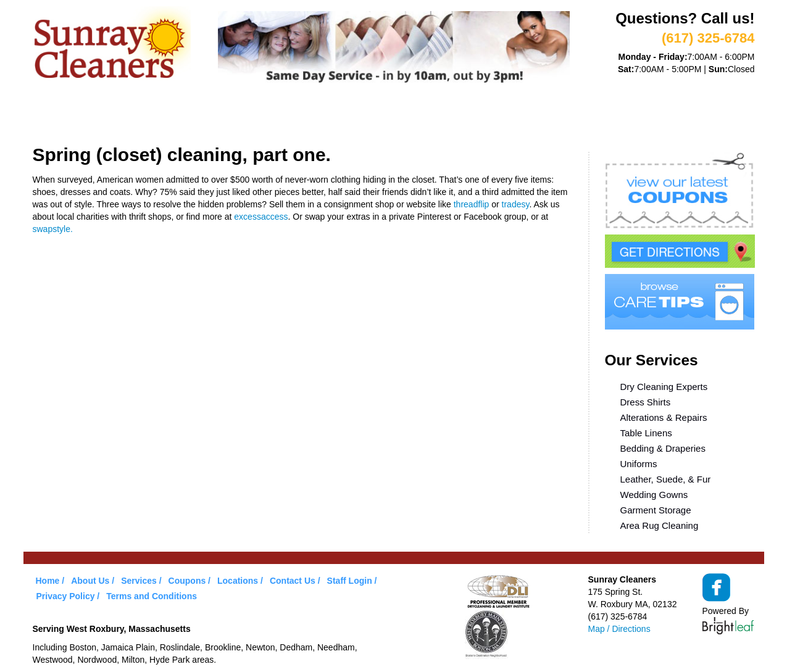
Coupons (334, 116)
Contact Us (293, 581)
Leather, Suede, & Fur (666, 479)
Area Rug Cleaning (660, 525)
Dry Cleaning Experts (664, 387)
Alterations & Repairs (664, 417)
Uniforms (639, 464)
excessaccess (261, 217)
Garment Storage (656, 510)
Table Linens (646, 433)
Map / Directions (619, 629)
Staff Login (350, 581)
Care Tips (403, 116)
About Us (118, 116)
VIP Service (260, 116)
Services (187, 116)
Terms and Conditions (152, 596)
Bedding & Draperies (663, 448)
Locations (476, 116)
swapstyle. (53, 229)
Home (58, 116)
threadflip (472, 204)
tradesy (516, 204)
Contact (547, 116)
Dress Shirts (646, 402)
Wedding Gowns (654, 495)
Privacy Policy (66, 596)
